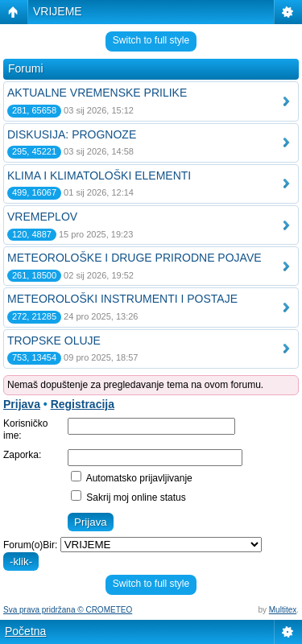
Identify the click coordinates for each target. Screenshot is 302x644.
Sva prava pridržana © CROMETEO (68, 610)
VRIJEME (58, 11)
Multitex (283, 610)
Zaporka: (22, 455)
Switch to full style (151, 40)
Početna (25, 631)
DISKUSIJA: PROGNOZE (72, 134)
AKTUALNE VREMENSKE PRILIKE (97, 93)
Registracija (83, 404)
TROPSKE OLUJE (54, 341)
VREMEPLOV (42, 217)
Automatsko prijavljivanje (132, 478)
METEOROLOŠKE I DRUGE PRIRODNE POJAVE (134, 258)
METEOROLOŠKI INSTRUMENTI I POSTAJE (122, 299)
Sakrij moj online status (128, 497)
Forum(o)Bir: (30, 545)
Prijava (22, 404)
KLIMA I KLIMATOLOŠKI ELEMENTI (99, 175)
